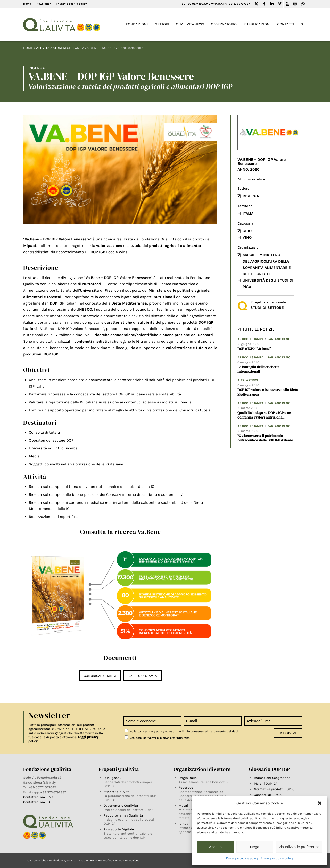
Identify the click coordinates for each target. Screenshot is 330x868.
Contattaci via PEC (37, 802)
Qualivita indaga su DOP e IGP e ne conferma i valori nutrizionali (264, 415)
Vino (247, 237)
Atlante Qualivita (117, 792)
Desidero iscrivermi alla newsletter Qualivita (157, 738)
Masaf (183, 806)
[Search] (302, 25)
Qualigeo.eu (113, 778)
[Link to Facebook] (264, 4)
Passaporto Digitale (119, 829)
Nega (255, 847)
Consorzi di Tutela (268, 795)
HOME (28, 48)
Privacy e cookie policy (242, 858)
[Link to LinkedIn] (272, 4)
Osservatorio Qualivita (121, 806)
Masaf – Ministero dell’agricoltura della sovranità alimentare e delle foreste (267, 264)
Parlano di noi (279, 339)
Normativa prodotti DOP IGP (275, 789)
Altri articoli (249, 380)
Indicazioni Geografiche (272, 778)
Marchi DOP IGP (266, 783)
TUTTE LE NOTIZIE (259, 329)
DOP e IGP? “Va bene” (254, 349)
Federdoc (186, 788)
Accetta (215, 847)
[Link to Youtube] (287, 4)
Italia (248, 213)
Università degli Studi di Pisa (268, 284)
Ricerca (251, 196)
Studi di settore (67, 48)
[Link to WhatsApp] (303, 4)
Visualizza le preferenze (299, 847)
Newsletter (43, 4)
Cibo (247, 231)
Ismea (183, 824)
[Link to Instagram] (295, 4)
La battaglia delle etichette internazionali (258, 369)
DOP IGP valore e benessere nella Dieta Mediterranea (268, 392)
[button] (320, 803)
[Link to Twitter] (256, 4)
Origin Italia (188, 778)
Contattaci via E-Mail (40, 797)
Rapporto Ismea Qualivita (123, 815)
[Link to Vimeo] (280, 4)
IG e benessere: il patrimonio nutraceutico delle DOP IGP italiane (265, 438)
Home (27, 4)
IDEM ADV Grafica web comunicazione (115, 860)
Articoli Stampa (251, 339)
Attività (43, 48)
